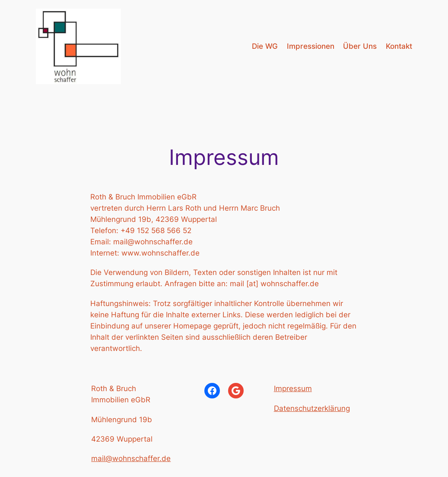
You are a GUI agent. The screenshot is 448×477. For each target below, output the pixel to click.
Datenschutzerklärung (312, 408)
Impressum (293, 389)
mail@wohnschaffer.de (131, 458)
